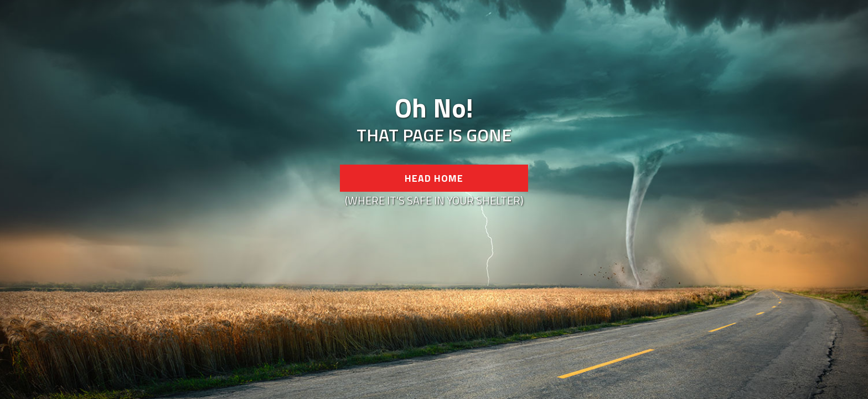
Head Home (434, 178)
